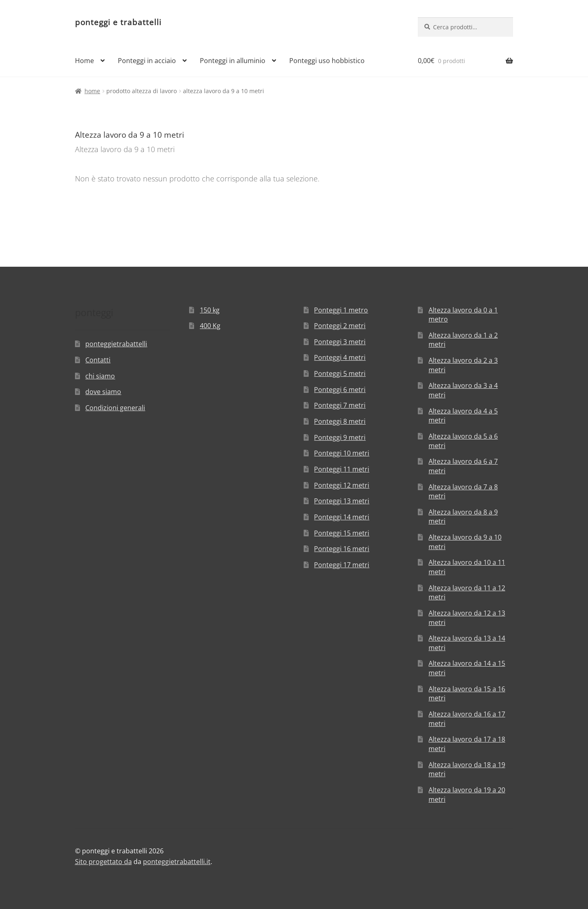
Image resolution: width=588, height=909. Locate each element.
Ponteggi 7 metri (340, 405)
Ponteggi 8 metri (340, 421)
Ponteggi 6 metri (340, 390)
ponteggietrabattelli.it (177, 862)
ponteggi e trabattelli (118, 22)
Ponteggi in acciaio (147, 61)
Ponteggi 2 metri (340, 326)
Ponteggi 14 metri (342, 517)
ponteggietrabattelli (116, 344)
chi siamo (100, 376)
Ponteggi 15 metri (342, 533)
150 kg (210, 310)
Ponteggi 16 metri (342, 549)
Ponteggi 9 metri (340, 437)
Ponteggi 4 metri (340, 357)
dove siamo (103, 392)
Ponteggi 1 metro (341, 310)
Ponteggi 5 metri (340, 373)
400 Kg (210, 326)
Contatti (98, 360)
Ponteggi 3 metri (340, 342)
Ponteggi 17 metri (342, 565)
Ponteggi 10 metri (342, 453)
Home (84, 61)
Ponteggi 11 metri (342, 469)
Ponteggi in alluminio (233, 61)
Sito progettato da (103, 862)
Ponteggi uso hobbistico (327, 61)
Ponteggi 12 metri (342, 485)
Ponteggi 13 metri (342, 501)
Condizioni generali (115, 408)
